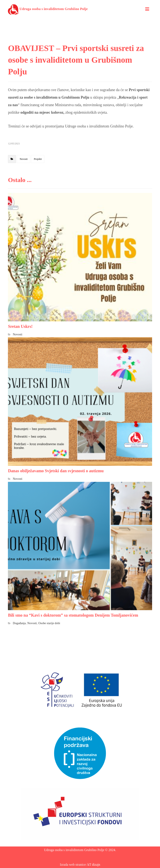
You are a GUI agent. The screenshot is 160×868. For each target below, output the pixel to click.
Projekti (38, 159)
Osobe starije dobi (49, 623)
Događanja (19, 623)
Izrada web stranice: (74, 865)
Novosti (24, 159)
